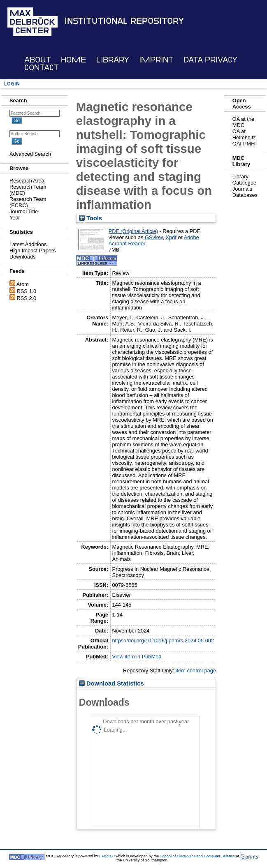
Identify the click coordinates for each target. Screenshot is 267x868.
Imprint (156, 60)
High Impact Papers (33, 250)
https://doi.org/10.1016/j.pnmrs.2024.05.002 (163, 641)
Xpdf (171, 237)
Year (15, 218)
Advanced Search (30, 154)
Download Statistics (111, 683)
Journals (242, 189)
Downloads (22, 257)
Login (12, 84)
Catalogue (244, 183)
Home (73, 60)
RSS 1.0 (27, 291)
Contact (42, 68)
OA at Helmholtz (244, 134)
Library (113, 60)
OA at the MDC (243, 122)
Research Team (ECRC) (28, 202)
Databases (245, 195)
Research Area (27, 181)
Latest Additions (28, 244)
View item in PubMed (137, 657)
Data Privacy (210, 60)
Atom (23, 284)
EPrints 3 (107, 856)
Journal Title (24, 211)
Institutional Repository (124, 21)
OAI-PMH (244, 144)
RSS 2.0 (27, 298)
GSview (154, 237)
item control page (196, 671)
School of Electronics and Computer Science (197, 856)
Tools (91, 218)
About (38, 60)
